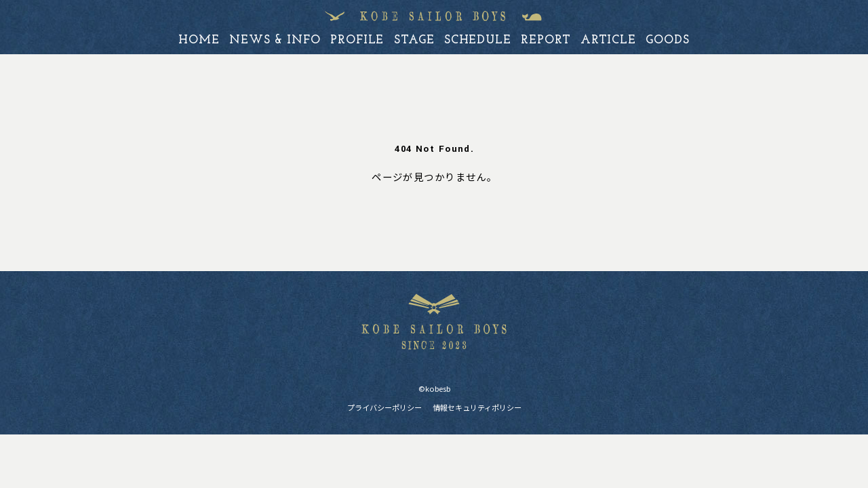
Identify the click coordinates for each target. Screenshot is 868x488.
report (546, 40)
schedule (478, 40)
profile (357, 40)
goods (667, 40)
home (199, 40)
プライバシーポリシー (384, 407)
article (608, 40)
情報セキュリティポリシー (477, 407)
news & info (275, 40)
